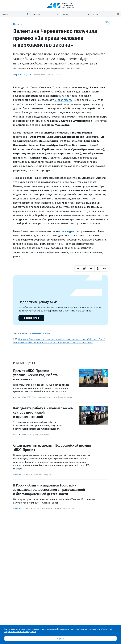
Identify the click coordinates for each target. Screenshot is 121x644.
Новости (18, 24)
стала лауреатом (70, 231)
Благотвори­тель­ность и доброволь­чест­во (53, 397)
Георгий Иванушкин (23, 75)
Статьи (16, 397)
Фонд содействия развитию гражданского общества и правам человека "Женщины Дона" (61, 339)
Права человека (42, 75)
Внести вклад (31, 318)
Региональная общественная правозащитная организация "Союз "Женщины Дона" (53, 342)
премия (46, 333)
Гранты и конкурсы (41, 434)
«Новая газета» (64, 100)
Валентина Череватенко (30, 333)
